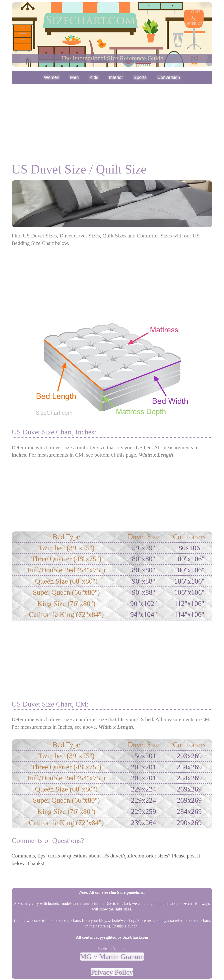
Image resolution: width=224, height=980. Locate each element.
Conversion (169, 77)
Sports (140, 77)
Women (52, 77)
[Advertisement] (112, 119)
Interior (116, 77)
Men (74, 77)
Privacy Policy (112, 972)
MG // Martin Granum (112, 957)
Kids (94, 77)
